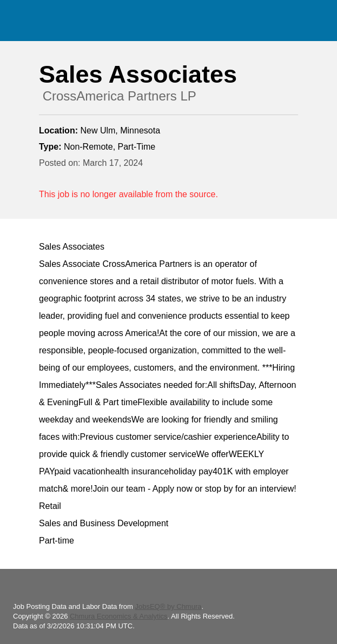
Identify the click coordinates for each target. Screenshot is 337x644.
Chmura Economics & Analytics (119, 616)
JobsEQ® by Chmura (168, 606)
